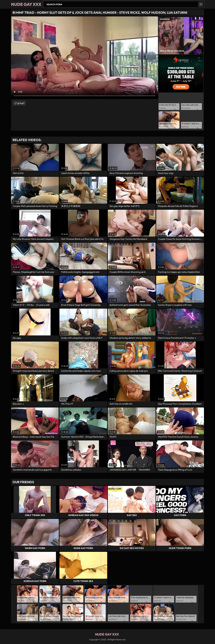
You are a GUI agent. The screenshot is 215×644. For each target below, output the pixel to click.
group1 (21, 103)
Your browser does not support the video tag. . (85, 58)
